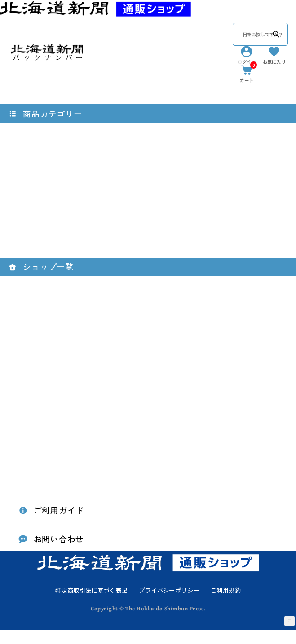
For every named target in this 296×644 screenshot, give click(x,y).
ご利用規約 (226, 604)
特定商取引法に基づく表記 (91, 604)
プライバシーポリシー (169, 604)
